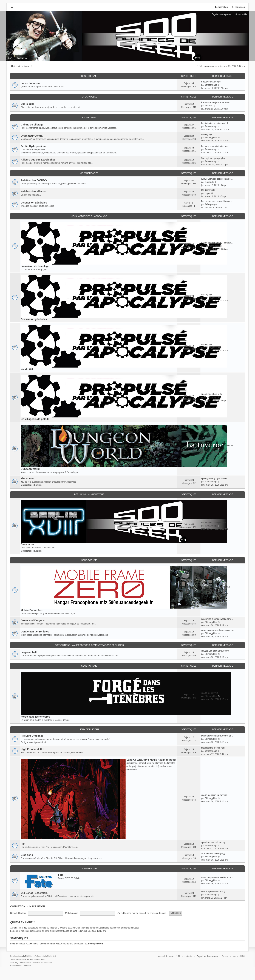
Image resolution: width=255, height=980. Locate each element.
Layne (208, 193)
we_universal (20, 963)
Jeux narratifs (89, 173)
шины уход (206, 134)
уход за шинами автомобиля (215, 651)
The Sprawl (28, 478)
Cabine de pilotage (32, 125)
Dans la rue (28, 544)
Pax (23, 844)
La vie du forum (30, 83)
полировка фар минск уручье (216, 587)
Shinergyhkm (211, 137)
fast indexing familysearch (213, 523)
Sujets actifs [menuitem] (241, 14)
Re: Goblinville (208, 190)
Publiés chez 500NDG (34, 180)
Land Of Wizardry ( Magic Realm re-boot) (151, 760)
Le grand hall (29, 652)
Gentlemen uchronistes (35, 632)
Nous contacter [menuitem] (185, 956)
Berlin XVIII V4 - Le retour (89, 494)
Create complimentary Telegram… (217, 243)
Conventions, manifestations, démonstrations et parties (89, 645)
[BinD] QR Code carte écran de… (217, 179)
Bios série (27, 855)
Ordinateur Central (32, 136)
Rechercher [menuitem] (22, 58)
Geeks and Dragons (33, 620)
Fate (61, 875)
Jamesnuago (211, 85)
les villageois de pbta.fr (35, 419)
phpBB (25, 956)
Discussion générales (34, 203)
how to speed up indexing (213, 892)
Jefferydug (210, 204)
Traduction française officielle (22, 959)
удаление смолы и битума (214, 795)
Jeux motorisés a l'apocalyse (89, 216)
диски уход (206, 294)
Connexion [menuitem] (238, 7)
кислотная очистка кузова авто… (217, 619)
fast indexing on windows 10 (214, 123)
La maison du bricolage (35, 266)
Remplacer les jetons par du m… (217, 102)
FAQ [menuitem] (10, 58)
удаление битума (210, 693)
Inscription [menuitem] (221, 7)
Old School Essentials (34, 893)
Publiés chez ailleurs (33, 191)
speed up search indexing (213, 842)
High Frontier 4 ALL (33, 749)
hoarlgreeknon (96, 944)
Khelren (38, 485)
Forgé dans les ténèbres (35, 717)
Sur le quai (27, 104)
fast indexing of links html (213, 748)
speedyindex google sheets (214, 478)
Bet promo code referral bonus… (217, 201)
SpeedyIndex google (211, 82)
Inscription (37, 906)
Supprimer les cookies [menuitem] (207, 956)
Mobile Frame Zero (32, 610)
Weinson (209, 106)
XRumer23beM (212, 246)
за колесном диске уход (213, 853)
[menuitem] (201, 66)
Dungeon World (30, 469)
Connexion (18, 906)
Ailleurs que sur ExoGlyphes (38, 160)
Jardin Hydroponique (34, 146)
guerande (209, 182)
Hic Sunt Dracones (32, 736)
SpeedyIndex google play (213, 158)
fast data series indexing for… (215, 146)
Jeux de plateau (89, 729)
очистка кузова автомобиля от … (217, 736)
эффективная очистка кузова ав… (218, 446)
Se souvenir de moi (157, 913)
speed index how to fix (212, 394)
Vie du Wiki (27, 369)
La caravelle (89, 97)
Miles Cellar (40, 959)
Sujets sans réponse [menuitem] (222, 14)
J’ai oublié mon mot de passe (131, 913)
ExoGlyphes (89, 118)
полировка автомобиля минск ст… (218, 630)
